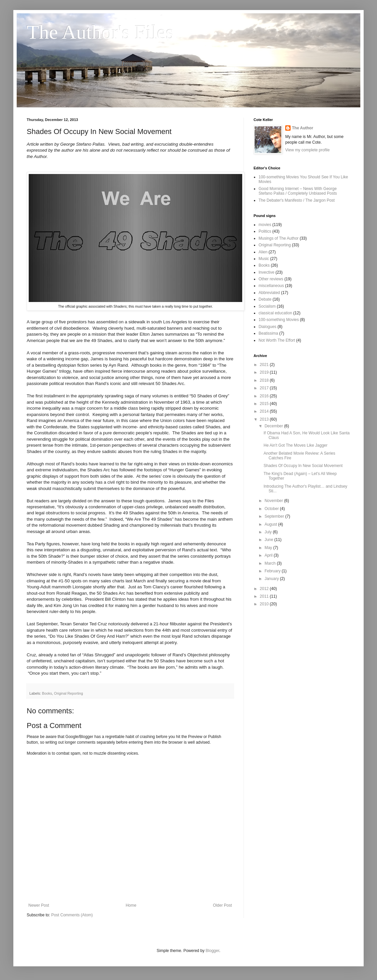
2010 (265, 604)
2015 (265, 404)
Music (264, 259)
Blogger (212, 951)
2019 (265, 372)
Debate (265, 299)
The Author (303, 128)
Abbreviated (269, 293)
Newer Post (39, 905)
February (273, 571)
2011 (265, 596)
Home (131, 905)
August (271, 524)
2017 (265, 388)
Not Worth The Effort (277, 340)
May (269, 548)
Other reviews (271, 279)
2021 (265, 365)
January (272, 579)
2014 (265, 411)
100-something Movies (279, 320)
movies (265, 225)
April (269, 555)
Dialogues (267, 327)
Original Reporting (69, 693)
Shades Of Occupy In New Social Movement (303, 466)
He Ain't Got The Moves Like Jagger (296, 445)
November (274, 501)
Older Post (222, 905)
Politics (265, 231)
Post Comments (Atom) (72, 915)
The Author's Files (100, 32)
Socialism (267, 306)
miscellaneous (271, 286)
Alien (263, 252)
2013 (265, 419)
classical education (275, 313)
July (269, 532)
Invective (266, 272)
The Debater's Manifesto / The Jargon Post (297, 200)
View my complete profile (307, 150)
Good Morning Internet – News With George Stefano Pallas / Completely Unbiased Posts (298, 191)
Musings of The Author (279, 238)
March (271, 563)
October (272, 509)
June (269, 540)
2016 (265, 396)
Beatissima (268, 333)
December (274, 426)
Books (47, 693)
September (275, 516)
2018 (265, 380)
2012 (265, 589)
